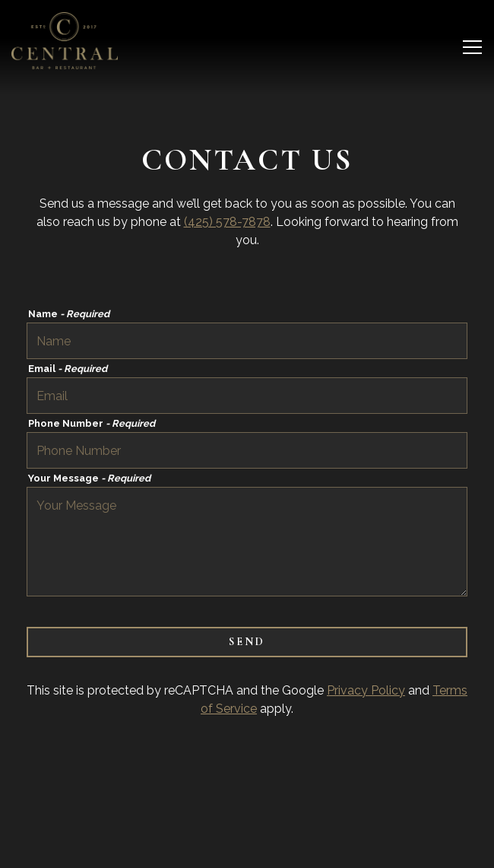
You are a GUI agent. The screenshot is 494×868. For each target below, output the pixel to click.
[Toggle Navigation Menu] (472, 47)
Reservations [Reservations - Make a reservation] (247, 810)
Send (247, 642)
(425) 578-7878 (227, 222)
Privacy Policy (366, 690)
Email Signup (247, 849)
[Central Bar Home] (65, 40)
